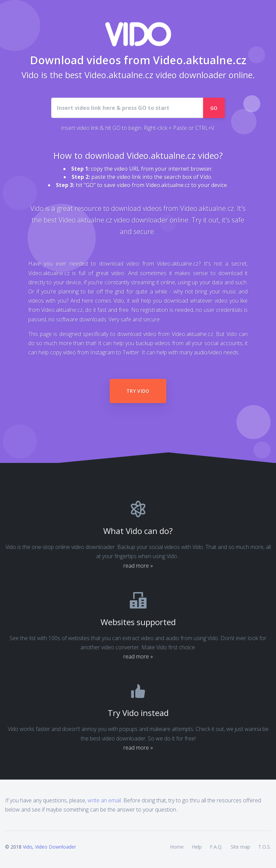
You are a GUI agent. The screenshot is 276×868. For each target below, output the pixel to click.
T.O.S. (265, 847)
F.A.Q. (216, 847)
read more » (138, 566)
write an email (104, 800)
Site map (240, 847)
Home (177, 847)
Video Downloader (56, 847)
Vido (28, 847)
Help (197, 847)
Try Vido (138, 391)
